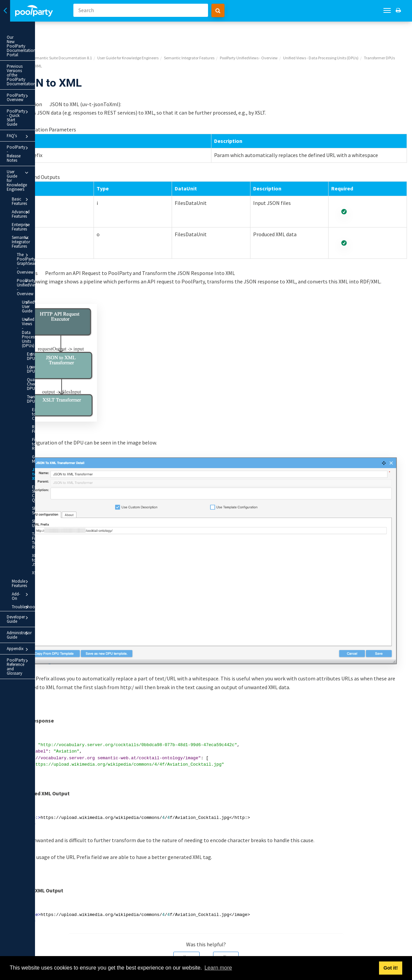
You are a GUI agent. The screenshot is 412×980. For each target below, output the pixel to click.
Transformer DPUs (45, 267)
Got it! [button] (390, 968)
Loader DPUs (45, 245)
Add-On (38, 415)
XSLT (36, 397)
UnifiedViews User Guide (43, 208)
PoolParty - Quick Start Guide (35, 83)
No (260, 918)
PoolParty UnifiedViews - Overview (40, 193)
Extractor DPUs (45, 236)
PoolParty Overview (35, 70)
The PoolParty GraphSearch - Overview (40, 176)
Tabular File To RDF (42, 378)
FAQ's (35, 97)
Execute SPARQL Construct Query (41, 336)
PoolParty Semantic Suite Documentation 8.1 (122, 32)
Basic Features (38, 134)
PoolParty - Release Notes (35, 109)
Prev (91, 952)
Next (400, 952)
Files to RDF (43, 295)
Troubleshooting (38, 423)
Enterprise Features (38, 151)
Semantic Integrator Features (38, 161)
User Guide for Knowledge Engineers (35, 121)
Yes (221, 918)
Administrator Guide (35, 445)
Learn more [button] (218, 968)
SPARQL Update (39, 366)
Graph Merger (38, 306)
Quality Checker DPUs (41, 255)
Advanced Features (38, 142)
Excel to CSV (43, 278)
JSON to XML (41, 318)
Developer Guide (35, 434)
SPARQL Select (39, 353)
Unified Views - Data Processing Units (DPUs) (43, 223)
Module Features (38, 406)
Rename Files (44, 287)
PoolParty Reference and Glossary (35, 469)
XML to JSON (44, 389)
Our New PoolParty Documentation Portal (27, 39)
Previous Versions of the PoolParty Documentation (31, 55)
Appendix (35, 457)
